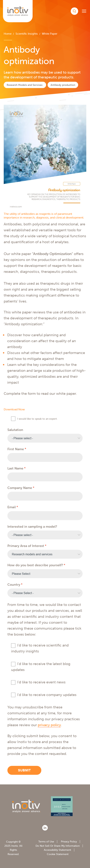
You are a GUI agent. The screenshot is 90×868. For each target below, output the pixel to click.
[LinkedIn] (45, 828)
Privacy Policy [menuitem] (69, 841)
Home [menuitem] (8, 34)
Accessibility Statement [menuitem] (57, 850)
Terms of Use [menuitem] (46, 841)
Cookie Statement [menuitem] (58, 854)
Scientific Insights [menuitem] (27, 34)
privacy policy (49, 725)
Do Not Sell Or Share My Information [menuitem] (58, 846)
